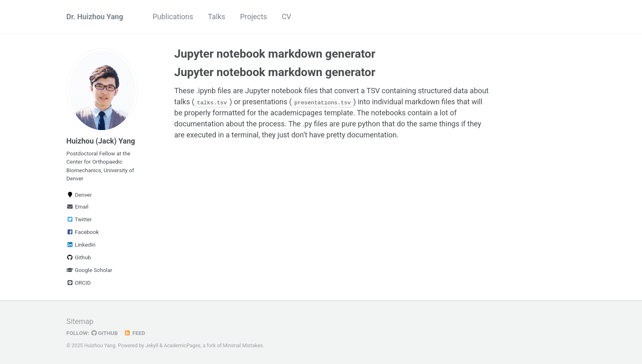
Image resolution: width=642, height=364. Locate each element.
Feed (135, 333)
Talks (217, 17)
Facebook (83, 232)
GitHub (105, 333)
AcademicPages (182, 346)
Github (79, 257)
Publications (173, 17)
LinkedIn (81, 245)
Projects (253, 17)
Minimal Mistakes (243, 346)
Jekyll (152, 346)
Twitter (79, 219)
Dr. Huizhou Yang (95, 17)
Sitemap (80, 321)
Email (77, 207)
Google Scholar (89, 270)
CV (286, 17)
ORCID (79, 283)
